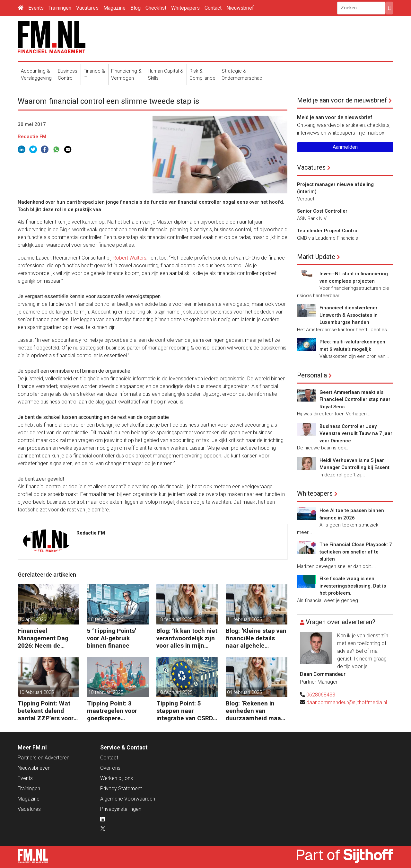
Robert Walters (130, 258)
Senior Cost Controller (322, 211)
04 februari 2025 (244, 692)
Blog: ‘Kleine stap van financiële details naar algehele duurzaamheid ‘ (256, 638)
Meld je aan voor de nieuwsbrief (342, 100)
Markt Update (316, 257)
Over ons (110, 768)
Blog (136, 8)
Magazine (114, 8)
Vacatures (87, 8)
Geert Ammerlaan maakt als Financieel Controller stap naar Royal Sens (355, 399)
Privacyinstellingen (121, 809)
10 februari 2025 (36, 692)
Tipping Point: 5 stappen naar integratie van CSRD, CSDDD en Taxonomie (185, 711)
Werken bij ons (117, 778)
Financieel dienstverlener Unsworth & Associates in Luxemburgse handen (349, 315)
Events (36, 8)
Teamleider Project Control (328, 231)
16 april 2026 (32, 619)
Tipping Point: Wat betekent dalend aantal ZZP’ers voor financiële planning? (46, 711)
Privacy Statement (121, 788)
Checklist (156, 8)
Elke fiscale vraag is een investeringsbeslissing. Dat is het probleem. (353, 586)
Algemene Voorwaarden (128, 799)
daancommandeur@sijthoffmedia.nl (347, 702)
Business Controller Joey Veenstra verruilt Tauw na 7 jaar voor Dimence (356, 434)
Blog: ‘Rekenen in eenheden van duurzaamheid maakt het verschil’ (256, 711)
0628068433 (321, 695)
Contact (213, 8)
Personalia (312, 375)
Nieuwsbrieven (34, 768)
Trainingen (60, 8)
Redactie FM (32, 137)
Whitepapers (185, 8)
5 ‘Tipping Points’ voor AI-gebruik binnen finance (112, 638)
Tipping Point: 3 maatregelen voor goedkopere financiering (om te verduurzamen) (114, 711)
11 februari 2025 (244, 619)
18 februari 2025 (106, 619)
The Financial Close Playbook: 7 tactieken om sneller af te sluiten (356, 552)
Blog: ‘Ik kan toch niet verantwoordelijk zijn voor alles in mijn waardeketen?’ (187, 638)
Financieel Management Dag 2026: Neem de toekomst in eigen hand (43, 638)
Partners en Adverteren (44, 758)
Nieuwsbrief (240, 8)
